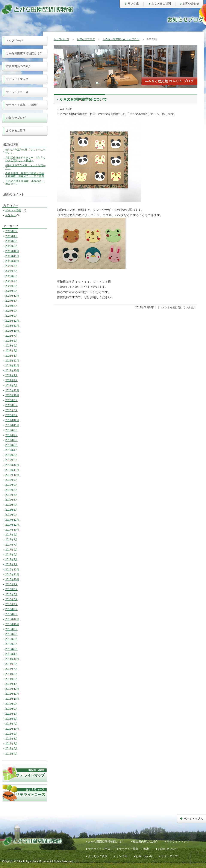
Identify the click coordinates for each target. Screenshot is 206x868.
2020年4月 (11, 410)
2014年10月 (12, 659)
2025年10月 (12, 261)
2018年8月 (11, 485)
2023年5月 (11, 346)
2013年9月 (11, 704)
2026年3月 (11, 241)
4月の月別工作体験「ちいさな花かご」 (25, 167)
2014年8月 (11, 664)
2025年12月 (12, 251)
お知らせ (11, 215)
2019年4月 (11, 450)
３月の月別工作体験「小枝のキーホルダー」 (25, 182)
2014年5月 (11, 674)
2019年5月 (11, 445)
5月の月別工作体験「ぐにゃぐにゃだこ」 (25, 151)
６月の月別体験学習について (83, 99)
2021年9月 (11, 375)
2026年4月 (11, 236)
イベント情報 (13, 210)
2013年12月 (12, 689)
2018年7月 (11, 490)
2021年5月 (11, 386)
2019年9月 (11, 430)
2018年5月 (11, 500)
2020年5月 (11, 405)
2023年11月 (12, 326)
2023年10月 (12, 331)
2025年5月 (11, 276)
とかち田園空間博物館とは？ (24, 53)
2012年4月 (11, 754)
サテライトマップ (17, 79)
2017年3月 (11, 560)
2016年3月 (11, 609)
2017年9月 (11, 535)
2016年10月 (12, 579)
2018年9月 (11, 480)
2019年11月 (12, 425)
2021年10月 (12, 370)
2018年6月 (11, 495)
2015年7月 (11, 634)
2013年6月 (11, 714)
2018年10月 (12, 475)
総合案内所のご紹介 (19, 66)
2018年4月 (11, 505)
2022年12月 (12, 361)
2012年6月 (11, 749)
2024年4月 (11, 306)
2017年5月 (11, 555)
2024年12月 (12, 296)
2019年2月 (11, 460)
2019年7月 (11, 435)
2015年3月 (11, 649)
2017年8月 (11, 540)
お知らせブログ (86, 39)
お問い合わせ (191, 4)
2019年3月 (11, 455)
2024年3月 (11, 311)
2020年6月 (11, 400)
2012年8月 (11, 739)
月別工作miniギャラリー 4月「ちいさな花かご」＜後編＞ (25, 159)
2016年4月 (11, 604)
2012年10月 (12, 729)
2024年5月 (11, 301)
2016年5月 (11, 599)
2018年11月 (12, 470)
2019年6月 (11, 440)
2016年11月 (12, 575)
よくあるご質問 (161, 4)
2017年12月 (12, 520)
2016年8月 (11, 589)
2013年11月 (12, 694)
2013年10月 (12, 699)
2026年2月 (11, 246)
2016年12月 (12, 570)
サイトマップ (170, 856)
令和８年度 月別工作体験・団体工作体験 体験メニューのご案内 (25, 175)
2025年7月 (11, 271)
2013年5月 (11, 719)
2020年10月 (12, 395)
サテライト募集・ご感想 (21, 105)
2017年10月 (12, 530)
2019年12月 (12, 420)
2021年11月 (12, 366)
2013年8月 (11, 709)
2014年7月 (11, 669)
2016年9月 (11, 584)
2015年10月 (12, 624)
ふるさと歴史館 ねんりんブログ (121, 39)
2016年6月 (11, 594)
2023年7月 (11, 336)
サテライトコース (17, 92)
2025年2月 (11, 291)
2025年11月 (12, 256)
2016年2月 (11, 614)
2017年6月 (11, 550)
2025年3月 (11, 286)
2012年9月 (11, 734)
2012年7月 (11, 744)
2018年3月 (11, 510)
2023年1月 (11, 356)
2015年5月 (11, 644)
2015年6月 (11, 639)
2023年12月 (12, 321)
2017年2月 (11, 564)
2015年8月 (11, 629)
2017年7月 (11, 545)
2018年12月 (12, 465)
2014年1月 (11, 684)
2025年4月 (11, 281)
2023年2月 (11, 351)
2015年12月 (12, 619)
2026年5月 (11, 231)
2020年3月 (11, 415)
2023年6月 (11, 341)
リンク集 (133, 4)
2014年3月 (11, 679)
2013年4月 (11, 724)
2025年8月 (11, 266)
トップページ (61, 39)
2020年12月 (12, 390)
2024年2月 (11, 316)
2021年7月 (11, 380)
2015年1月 (11, 654)
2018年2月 (11, 515)
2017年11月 (12, 525)
